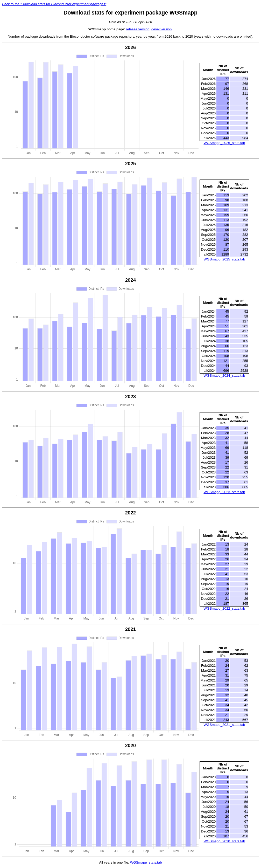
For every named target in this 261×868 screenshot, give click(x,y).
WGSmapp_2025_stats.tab (224, 259)
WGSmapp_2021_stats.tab (224, 725)
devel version (162, 29)
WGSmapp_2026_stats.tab (224, 143)
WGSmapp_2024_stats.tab (224, 376)
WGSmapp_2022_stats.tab (224, 608)
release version (138, 29)
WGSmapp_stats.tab (146, 862)
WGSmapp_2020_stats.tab (224, 841)
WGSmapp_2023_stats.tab (224, 492)
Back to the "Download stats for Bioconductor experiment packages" (54, 4)
